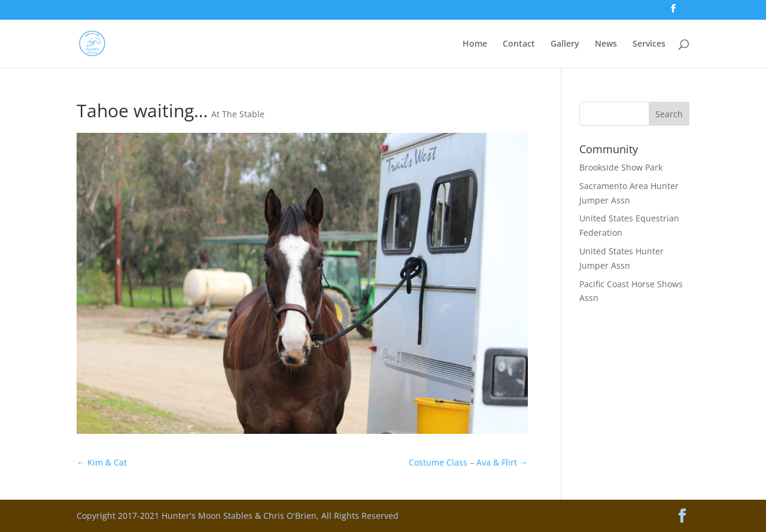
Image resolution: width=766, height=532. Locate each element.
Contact (519, 44)
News (606, 44)
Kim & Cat (102, 462)
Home (475, 44)
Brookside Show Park (621, 167)
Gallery (565, 44)
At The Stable (238, 114)
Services (649, 44)
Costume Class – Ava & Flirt (468, 462)
